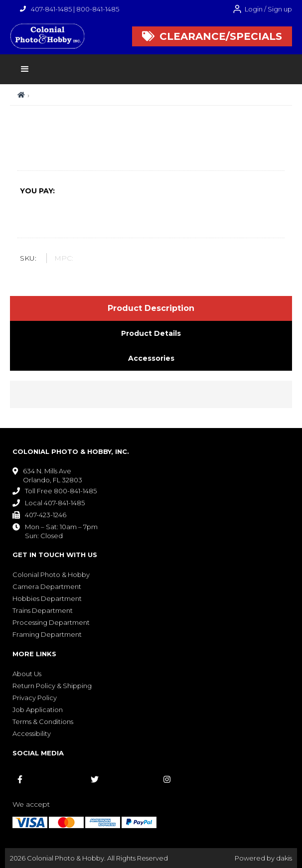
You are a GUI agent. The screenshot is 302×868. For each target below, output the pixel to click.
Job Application (38, 710)
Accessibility (32, 733)
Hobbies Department (47, 598)
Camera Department (47, 586)
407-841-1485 (51, 9)
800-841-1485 (98, 9)
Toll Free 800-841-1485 (61, 491)
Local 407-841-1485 (55, 503)
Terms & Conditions (43, 722)
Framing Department (47, 634)
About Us (27, 674)
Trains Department (43, 610)
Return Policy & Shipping (52, 686)
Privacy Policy (35, 698)
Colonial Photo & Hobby (51, 575)
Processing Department (51, 622)
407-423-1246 (46, 515)
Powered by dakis (263, 858)
